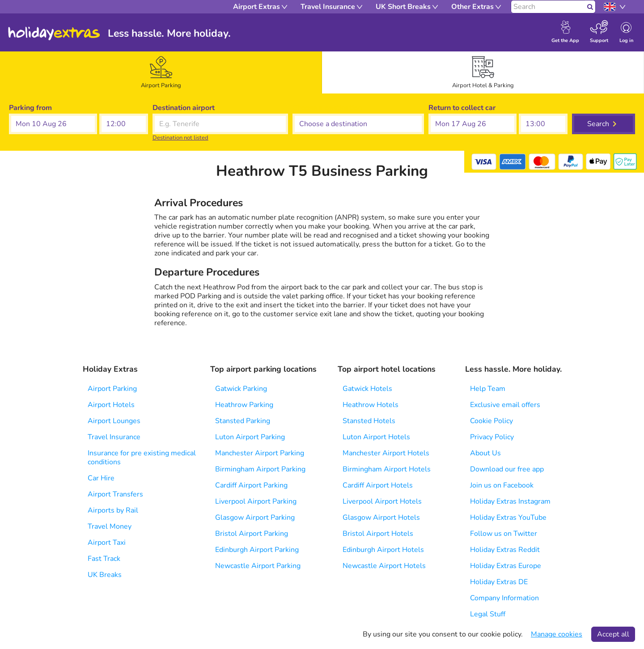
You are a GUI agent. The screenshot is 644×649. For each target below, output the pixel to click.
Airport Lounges (114, 421)
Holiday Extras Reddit (505, 550)
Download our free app (507, 469)
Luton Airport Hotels (376, 437)
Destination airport (184, 108)
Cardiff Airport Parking (251, 485)
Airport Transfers (115, 494)
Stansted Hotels (369, 421)
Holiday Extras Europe (506, 566)
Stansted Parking (243, 421)
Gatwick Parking (241, 389)
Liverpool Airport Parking (256, 501)
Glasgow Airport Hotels (381, 518)
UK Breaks (105, 575)
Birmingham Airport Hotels (387, 469)
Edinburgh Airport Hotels (383, 550)
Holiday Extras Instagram (510, 501)
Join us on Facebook (502, 485)
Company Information (504, 598)
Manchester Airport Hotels (386, 453)
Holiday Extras (54, 34)
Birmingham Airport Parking (260, 469)
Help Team (488, 389)
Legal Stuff (488, 614)
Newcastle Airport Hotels (384, 566)
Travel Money (110, 526)
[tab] (161, 72)
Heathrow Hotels (371, 405)
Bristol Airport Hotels (378, 534)
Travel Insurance (114, 437)
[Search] (548, 7)
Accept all (613, 634)
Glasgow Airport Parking (255, 518)
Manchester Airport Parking (260, 453)
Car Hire (101, 478)
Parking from (30, 108)
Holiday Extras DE (499, 582)
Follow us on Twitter (504, 534)
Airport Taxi (107, 543)
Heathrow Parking (244, 405)
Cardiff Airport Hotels (378, 485)
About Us (485, 453)
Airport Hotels (111, 405)
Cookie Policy (491, 421)
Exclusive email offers (505, 405)
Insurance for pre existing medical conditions (142, 458)
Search (598, 124)
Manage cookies (557, 634)
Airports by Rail (113, 510)
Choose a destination (327, 108)
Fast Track (104, 559)
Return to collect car (462, 108)
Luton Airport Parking (250, 437)
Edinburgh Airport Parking (257, 550)
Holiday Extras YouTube (508, 518)
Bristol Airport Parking (252, 534)
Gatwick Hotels (367, 389)
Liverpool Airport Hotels (382, 501)
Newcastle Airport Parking (258, 566)
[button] (53, 124)
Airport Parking (112, 389)
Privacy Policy (492, 437)
